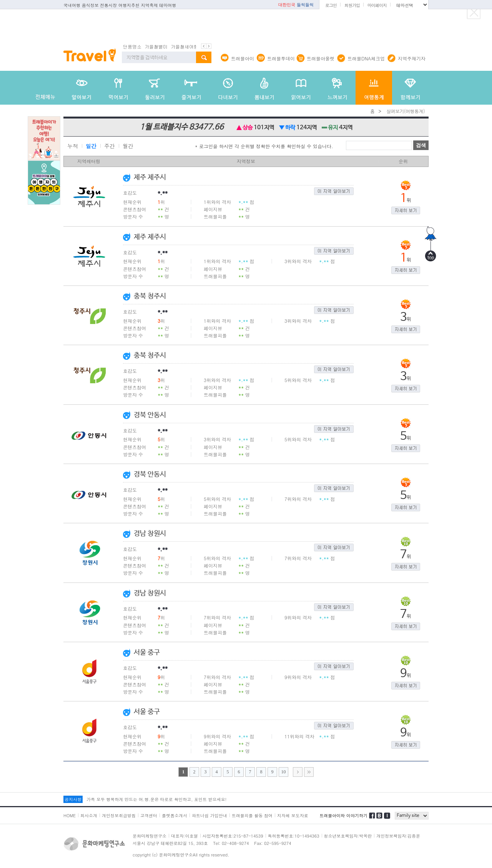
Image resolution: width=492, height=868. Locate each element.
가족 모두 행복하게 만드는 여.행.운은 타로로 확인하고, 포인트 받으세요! (156, 799)
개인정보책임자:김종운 (398, 836)
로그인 (331, 5)
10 (284, 772)
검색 (421, 145)
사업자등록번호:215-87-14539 (233, 836)
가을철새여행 (184, 46)
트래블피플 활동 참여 (252, 815)
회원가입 (352, 5)
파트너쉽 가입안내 (209, 815)
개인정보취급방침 (119, 815)
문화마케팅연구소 (150, 836)
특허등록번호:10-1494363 (294, 836)
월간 (128, 146)
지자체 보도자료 (293, 815)
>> (309, 772)
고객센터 (149, 815)
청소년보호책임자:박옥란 (348, 836)
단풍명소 (132, 46)
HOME (70, 815)
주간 (110, 146)
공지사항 (73, 799)
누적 (73, 146)
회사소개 (89, 815)
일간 (91, 146)
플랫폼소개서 (175, 815)
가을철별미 (156, 46)
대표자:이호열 (184, 836)
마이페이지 (377, 5)
